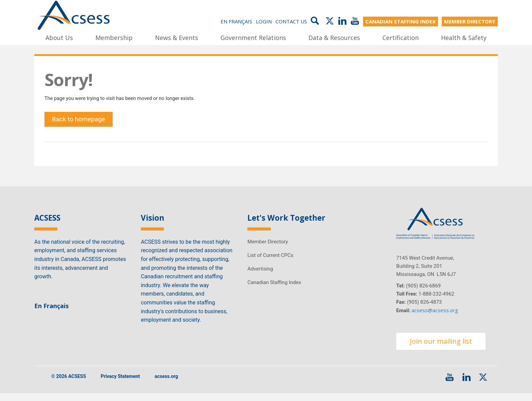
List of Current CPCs (270, 262)
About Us (59, 37)
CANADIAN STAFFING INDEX (401, 21)
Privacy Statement (120, 384)
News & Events (177, 37)
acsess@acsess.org (435, 317)
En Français (236, 21)
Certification (401, 37)
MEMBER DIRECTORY (470, 21)
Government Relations (253, 37)
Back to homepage (81, 124)
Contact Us (291, 21)
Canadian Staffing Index (274, 289)
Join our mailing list (441, 348)
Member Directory (268, 248)
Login (264, 21)
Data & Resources (334, 37)
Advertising (260, 276)
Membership (114, 37)
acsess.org (166, 384)
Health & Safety (464, 37)
